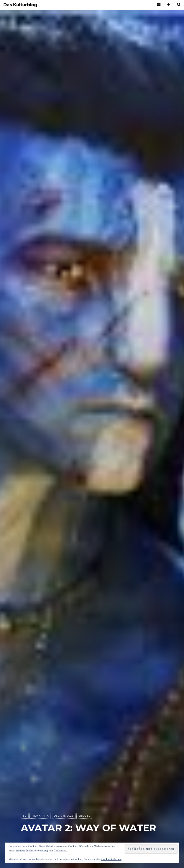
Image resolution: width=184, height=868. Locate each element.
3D (25, 816)
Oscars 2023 (64, 816)
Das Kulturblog (20, 5)
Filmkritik (40, 816)
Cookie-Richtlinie (111, 859)
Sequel (84, 816)
